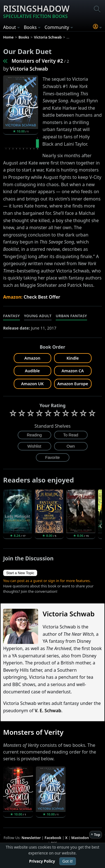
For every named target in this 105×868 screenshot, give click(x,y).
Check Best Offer (42, 297)
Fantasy (11, 316)
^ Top (96, 835)
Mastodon (80, 838)
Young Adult (38, 316)
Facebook (53, 838)
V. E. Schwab (48, 711)
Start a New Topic (20, 573)
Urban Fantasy (71, 316)
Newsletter (31, 838)
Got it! (68, 861)
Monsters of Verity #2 (37, 61)
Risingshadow (36, 11)
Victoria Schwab (29, 69)
